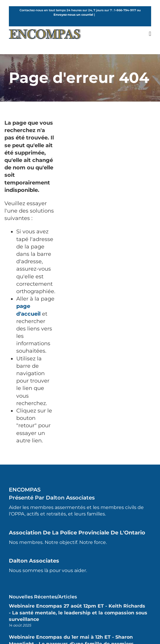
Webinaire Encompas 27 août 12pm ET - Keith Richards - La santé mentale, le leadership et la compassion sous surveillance (78, 613)
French (101, 15)
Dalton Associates (34, 561)
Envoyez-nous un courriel (73, 15)
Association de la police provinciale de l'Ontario (77, 533)
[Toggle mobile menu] (150, 34)
